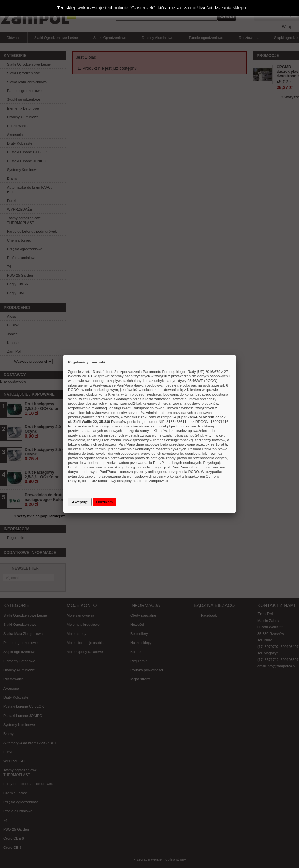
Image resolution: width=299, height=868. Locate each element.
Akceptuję (80, 502)
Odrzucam (104, 502)
